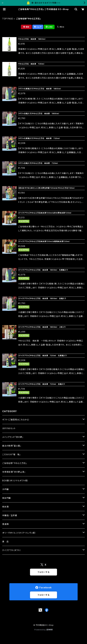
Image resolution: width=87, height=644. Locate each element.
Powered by (43, 630)
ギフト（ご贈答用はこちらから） (16, 420)
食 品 (5, 541)
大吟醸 (5, 489)
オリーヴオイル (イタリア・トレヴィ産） (19, 533)
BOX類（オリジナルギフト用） (15, 481)
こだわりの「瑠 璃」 (11, 454)
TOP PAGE (8, 19)
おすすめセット (9, 428)
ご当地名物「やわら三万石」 (15, 463)
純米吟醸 (6, 498)
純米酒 (5, 507)
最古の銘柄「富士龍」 (12, 446)
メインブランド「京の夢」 (13, 437)
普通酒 (5, 524)
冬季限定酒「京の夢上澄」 (14, 472)
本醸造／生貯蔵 (10, 515)
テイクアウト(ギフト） (12, 550)
